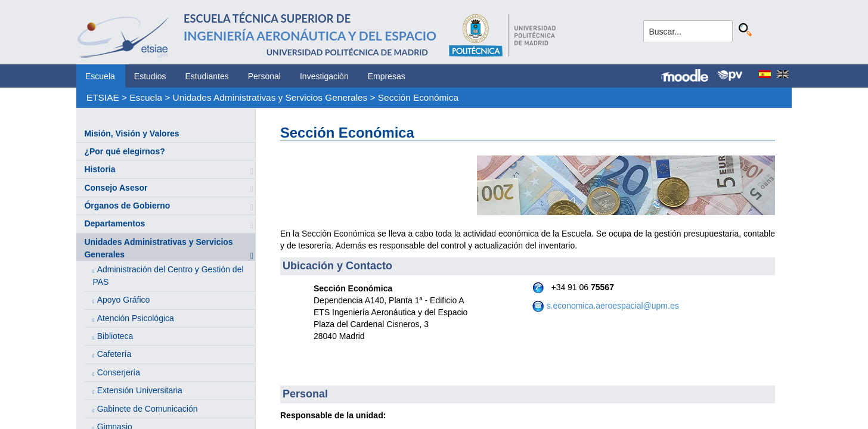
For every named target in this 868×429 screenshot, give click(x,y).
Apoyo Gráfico (124, 300)
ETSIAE (103, 97)
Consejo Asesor (116, 188)
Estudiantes (207, 76)
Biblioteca (115, 336)
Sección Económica (418, 97)
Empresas (387, 76)
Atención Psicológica (136, 318)
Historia (100, 169)
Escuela (100, 76)
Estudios (150, 76)
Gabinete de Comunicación (148, 409)
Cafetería (114, 354)
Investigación (324, 76)
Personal (264, 76)
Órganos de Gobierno (127, 206)
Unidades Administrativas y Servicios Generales (270, 97)
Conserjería (119, 372)
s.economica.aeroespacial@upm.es (613, 306)
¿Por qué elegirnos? (124, 151)
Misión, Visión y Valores (131, 133)
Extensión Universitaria (140, 390)
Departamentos (114, 223)
